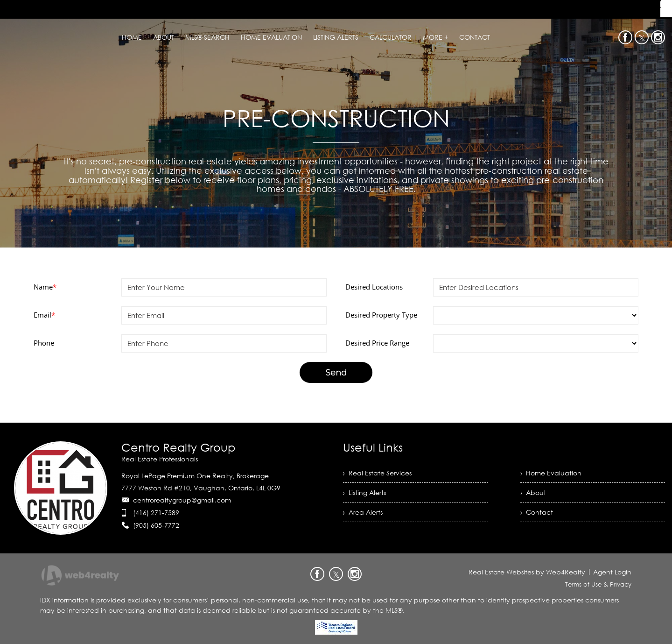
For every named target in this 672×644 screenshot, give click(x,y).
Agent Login (612, 572)
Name (45, 287)
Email (44, 315)
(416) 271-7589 (156, 513)
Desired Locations (374, 287)
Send (336, 373)
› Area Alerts (363, 512)
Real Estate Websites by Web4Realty (527, 572)
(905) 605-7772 (156, 525)
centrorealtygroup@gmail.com (182, 500)
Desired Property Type (381, 315)
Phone (44, 343)
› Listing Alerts (364, 492)
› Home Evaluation (551, 473)
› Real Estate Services (377, 473)
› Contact (537, 512)
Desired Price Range (377, 343)
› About (533, 492)
